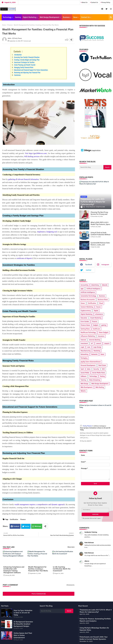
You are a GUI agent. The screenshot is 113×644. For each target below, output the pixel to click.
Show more (71, 547)
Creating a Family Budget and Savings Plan (27, 60)
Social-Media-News (99, 373)
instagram (105, 265)
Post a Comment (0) (39, 594)
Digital (96, 311)
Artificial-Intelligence (88, 292)
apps (82, 289)
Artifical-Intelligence (93, 289)
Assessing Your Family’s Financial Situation (27, 57)
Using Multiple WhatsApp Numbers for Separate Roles (94, 629)
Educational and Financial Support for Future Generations (31, 70)
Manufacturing (86, 351)
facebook (89, 265)
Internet (83, 340)
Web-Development (87, 387)
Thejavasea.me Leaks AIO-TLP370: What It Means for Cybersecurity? (96, 611)
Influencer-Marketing (88, 336)
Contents (17, 51)
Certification (14, 519)
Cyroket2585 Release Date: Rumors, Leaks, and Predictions (100, 245)
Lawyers (107, 343)
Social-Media (85, 373)
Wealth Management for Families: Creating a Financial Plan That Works (38, 569)
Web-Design (84, 384)
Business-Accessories (88, 300)
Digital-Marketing (86, 314)
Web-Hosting (100, 387)
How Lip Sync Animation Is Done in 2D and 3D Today (95, 429)
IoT (92, 343)
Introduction (17, 55)
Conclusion (17, 75)
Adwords (105, 285)
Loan (89, 347)
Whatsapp (38, 526)
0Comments (70, 585)
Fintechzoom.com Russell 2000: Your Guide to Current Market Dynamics (94, 638)
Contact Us (94, 2)
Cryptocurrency (86, 311)
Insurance (101, 336)
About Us (84, 2)
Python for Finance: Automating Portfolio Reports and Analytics (95, 620)
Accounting (84, 285)
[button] (111, 17)
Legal (82, 347)
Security (96, 369)
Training (83, 380)
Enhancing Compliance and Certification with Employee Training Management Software (14, 570)
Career (83, 303)
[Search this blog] (91, 167)
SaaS (82, 369)
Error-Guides (85, 322)
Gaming (18, 17)
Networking (84, 354)
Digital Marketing (30, 17)
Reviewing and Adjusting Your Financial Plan (27, 72)
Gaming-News (85, 329)
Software (83, 376)
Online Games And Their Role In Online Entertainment (23, 635)
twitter (89, 270)
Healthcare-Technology (88, 332)
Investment (84, 343)
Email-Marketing (96, 318)
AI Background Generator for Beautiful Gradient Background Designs (23, 624)
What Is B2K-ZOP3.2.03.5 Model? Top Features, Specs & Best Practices (100, 224)
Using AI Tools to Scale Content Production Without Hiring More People (100, 235)
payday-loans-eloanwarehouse (91, 362)
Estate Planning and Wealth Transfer (25, 65)
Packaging (84, 358)
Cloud (101, 303)
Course (98, 307)
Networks (94, 354)
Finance (10, 25)
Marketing (97, 351)
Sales (89, 369)
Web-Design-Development (100, 384)
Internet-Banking (95, 340)
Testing (102, 376)
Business (66, 17)
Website (83, 391)
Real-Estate (102, 365)
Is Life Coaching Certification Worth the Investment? (62, 569)
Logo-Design (97, 347)
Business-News (103, 300)
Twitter (27, 526)
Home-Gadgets (104, 332)
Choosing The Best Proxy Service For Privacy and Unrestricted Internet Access (101, 214)
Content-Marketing (87, 307)
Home (4, 25)
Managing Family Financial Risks (23, 67)
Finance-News (85, 325)
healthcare (96, 329)
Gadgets (96, 325)
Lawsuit (98, 343)
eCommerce (99, 314)
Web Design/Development (49, 17)
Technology (7, 17)
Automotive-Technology (88, 296)
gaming (104, 325)
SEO (103, 369)
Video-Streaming (94, 380)
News (75, 17)
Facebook (16, 526)
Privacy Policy (106, 2)
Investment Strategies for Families (24, 62)
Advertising (95, 285)
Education (84, 318)
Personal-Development (88, 365)
